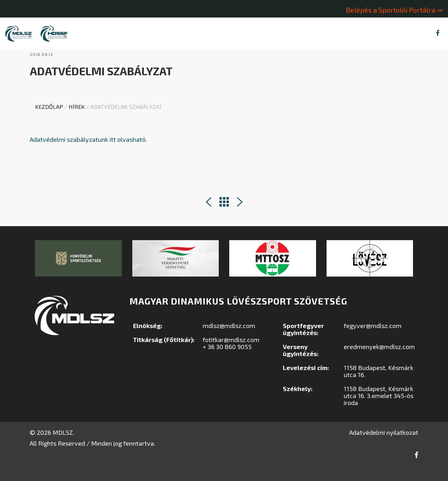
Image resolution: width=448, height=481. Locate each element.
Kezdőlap (49, 122)
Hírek (77, 122)
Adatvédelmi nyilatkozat (384, 447)
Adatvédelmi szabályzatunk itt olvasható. (88, 154)
